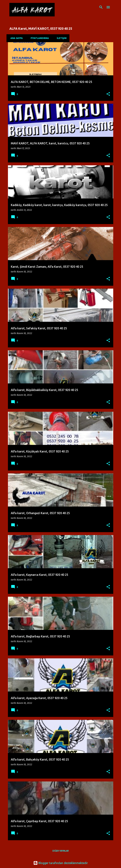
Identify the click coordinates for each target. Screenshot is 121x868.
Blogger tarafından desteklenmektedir (61, 863)
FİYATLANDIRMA (39, 38)
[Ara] (101, 7)
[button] (108, 94)
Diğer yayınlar (61, 851)
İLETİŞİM (61, 38)
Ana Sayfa (16, 38)
